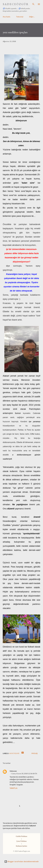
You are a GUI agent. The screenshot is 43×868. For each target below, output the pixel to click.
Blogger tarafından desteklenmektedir (22, 861)
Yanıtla (13, 788)
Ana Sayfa (6, 17)
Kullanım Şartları (22, 846)
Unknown (13, 771)
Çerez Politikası (21, 841)
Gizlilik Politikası (21, 836)
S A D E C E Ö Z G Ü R (15, 4)
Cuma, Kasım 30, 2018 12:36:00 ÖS (24, 774)
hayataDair (14, 753)
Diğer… (32, 17)
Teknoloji (20, 17)
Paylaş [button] (35, 753)
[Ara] (33, 4)
